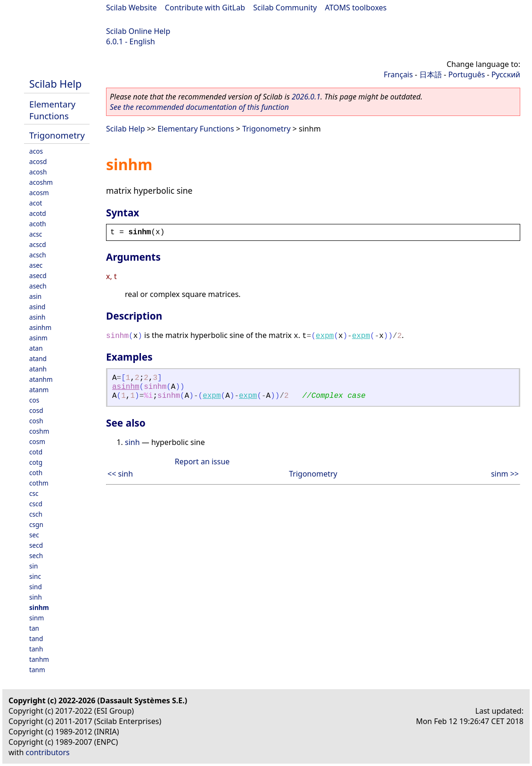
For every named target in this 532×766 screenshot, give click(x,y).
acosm (39, 193)
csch (36, 514)
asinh (37, 317)
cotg (36, 462)
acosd (38, 161)
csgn (36, 524)
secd (36, 545)
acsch (38, 255)
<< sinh (120, 474)
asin (35, 296)
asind (37, 307)
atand (38, 358)
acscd (38, 244)
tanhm (39, 659)
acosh (38, 172)
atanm (39, 390)
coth (36, 473)
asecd (38, 276)
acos (36, 151)
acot (36, 203)
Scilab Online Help (138, 31)
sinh (36, 597)
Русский (506, 74)
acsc (36, 234)
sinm (37, 618)
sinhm (39, 607)
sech (36, 556)
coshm (39, 431)
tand (36, 638)
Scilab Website (131, 8)
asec (36, 265)
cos (34, 400)
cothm (39, 483)
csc (34, 493)
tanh (36, 649)
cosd (36, 410)
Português (467, 74)
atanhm (41, 379)
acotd (38, 213)
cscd (36, 504)
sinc (35, 576)
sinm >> (505, 474)
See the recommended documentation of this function (199, 107)
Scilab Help (55, 84)
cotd (36, 452)
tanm (37, 670)
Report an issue (202, 461)
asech (38, 286)
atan (36, 348)
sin (33, 566)
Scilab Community (285, 8)
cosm (37, 441)
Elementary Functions (52, 110)
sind (36, 587)
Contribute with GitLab (205, 8)
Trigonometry (57, 135)
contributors (48, 752)
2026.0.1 (306, 97)
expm (325, 336)
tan (34, 628)
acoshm (41, 182)
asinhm (40, 327)
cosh (36, 421)
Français (398, 74)
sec (34, 535)
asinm (38, 338)
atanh (38, 369)
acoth (38, 224)
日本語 (431, 74)
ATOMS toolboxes (356, 8)
